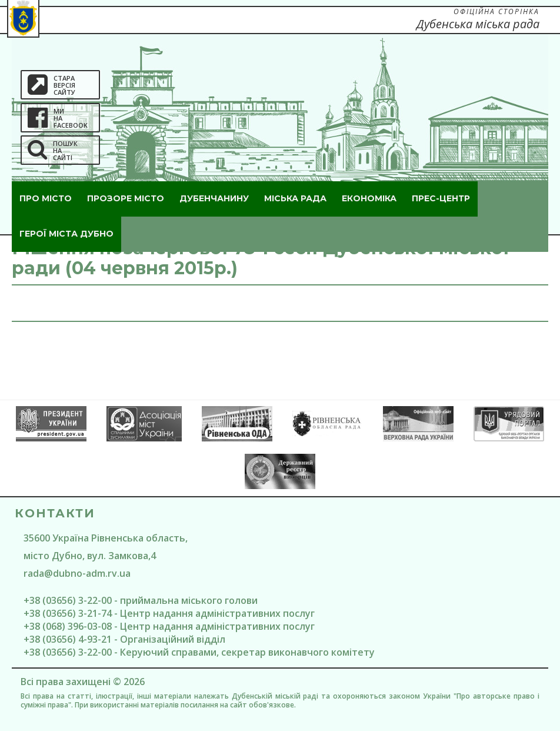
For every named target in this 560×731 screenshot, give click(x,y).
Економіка (369, 198)
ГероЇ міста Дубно (66, 234)
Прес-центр (441, 198)
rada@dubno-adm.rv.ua (77, 573)
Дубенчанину (214, 198)
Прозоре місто (126, 198)
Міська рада (295, 198)
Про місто (46, 198)
